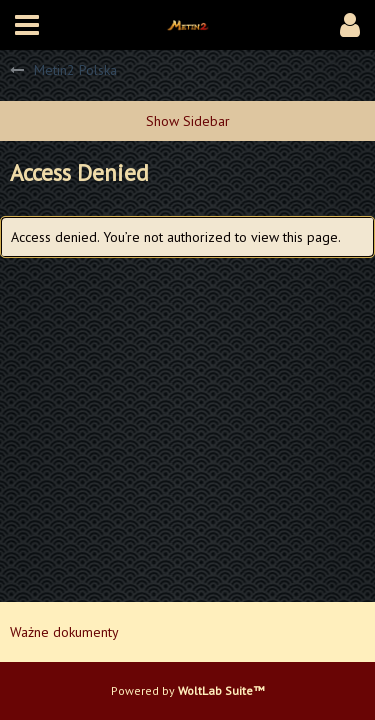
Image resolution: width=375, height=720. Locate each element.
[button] (27, 25)
